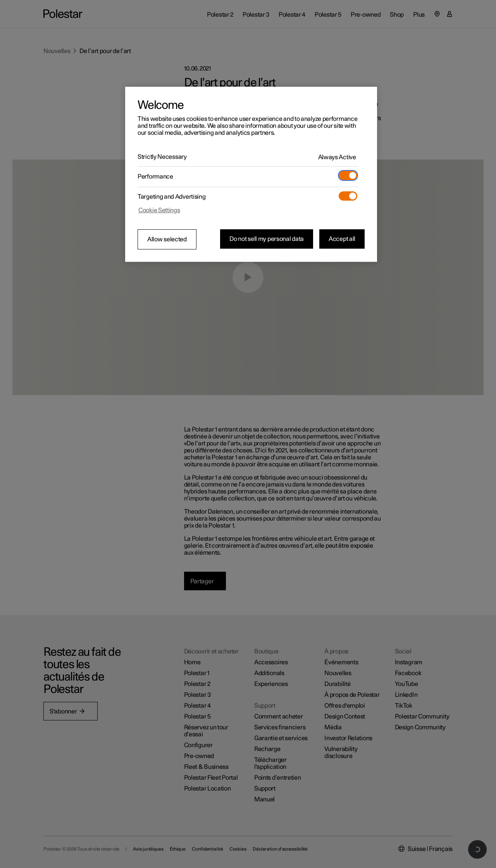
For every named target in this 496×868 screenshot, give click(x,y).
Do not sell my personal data (267, 239)
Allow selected (167, 239)
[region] (251, 174)
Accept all (342, 239)
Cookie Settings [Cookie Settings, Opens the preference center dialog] (159, 210)
